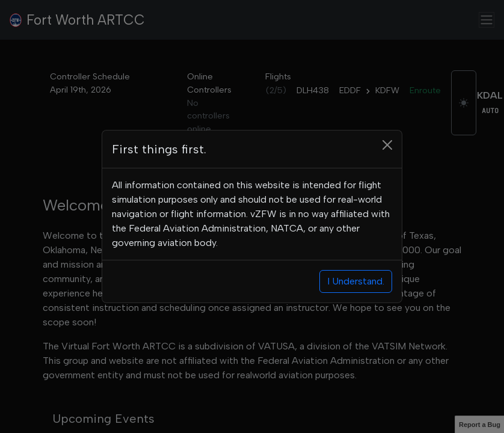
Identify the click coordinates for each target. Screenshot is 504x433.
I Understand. (356, 281)
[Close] (387, 145)
